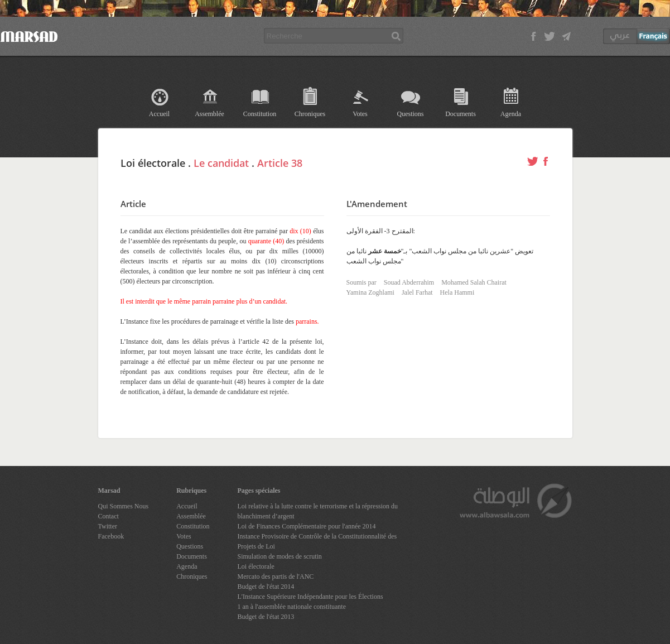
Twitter (108, 526)
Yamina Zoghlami (370, 292)
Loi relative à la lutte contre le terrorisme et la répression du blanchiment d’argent (318, 511)
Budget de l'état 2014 (266, 587)
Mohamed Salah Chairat (474, 282)
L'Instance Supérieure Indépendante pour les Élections (310, 597)
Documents (461, 114)
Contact (109, 516)
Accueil (159, 114)
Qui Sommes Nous (124, 506)
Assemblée (209, 114)
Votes (360, 114)
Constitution (260, 114)
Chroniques (310, 114)
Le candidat (221, 163)
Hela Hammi (457, 292)
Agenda (511, 114)
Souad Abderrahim (409, 282)
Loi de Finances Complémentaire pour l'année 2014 (307, 526)
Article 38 (280, 163)
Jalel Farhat (417, 292)
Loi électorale (256, 566)
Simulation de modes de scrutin (280, 556)
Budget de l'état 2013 (266, 617)
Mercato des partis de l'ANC (276, 576)
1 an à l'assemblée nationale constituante (292, 607)
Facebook (111, 536)
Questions (411, 114)
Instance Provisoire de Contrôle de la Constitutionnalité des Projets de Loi (317, 541)
